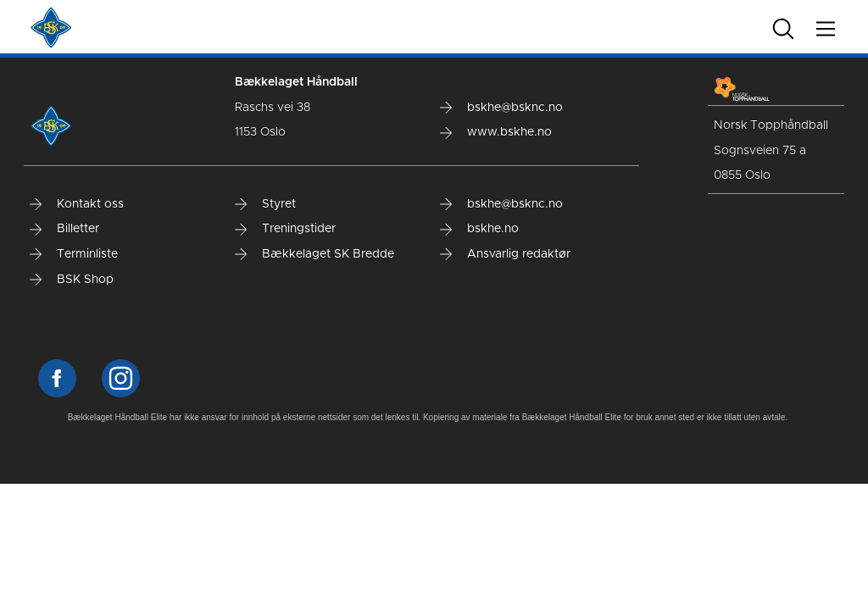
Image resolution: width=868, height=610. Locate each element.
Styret (265, 204)
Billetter (64, 229)
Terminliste (74, 254)
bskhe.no (479, 229)
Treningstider (285, 229)
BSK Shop (72, 280)
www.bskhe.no (496, 132)
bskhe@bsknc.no (501, 108)
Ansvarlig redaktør (505, 254)
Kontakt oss (77, 204)
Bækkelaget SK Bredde (314, 254)
